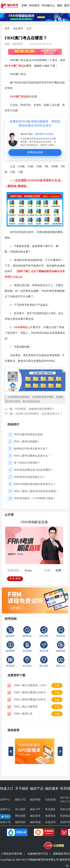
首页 (7, 28)
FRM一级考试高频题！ (27, 442)
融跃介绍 (20, 800)
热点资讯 (18, 28)
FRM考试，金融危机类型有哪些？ (35, 409)
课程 (60, 6)
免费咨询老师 (35, 152)
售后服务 (50, 809)
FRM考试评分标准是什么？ (29, 477)
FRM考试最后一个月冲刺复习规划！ (35, 498)
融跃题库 (35, 816)
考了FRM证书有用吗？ (27, 463)
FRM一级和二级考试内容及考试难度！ (36, 491)
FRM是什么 (48, 6)
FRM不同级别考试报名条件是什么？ (35, 484)
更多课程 (16, 578)
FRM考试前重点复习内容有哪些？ (33, 470)
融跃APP (35, 809)
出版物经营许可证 (38, 854)
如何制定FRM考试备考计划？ (31, 449)
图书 (67, 6)
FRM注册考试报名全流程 (28, 434)
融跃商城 (35, 822)
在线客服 (50, 800)
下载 (57, 686)
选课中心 (5, 809)
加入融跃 (20, 809)
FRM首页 (34, 6)
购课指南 (50, 816)
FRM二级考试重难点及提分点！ (32, 456)
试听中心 (5, 800)
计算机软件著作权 (12, 854)
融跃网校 (35, 800)
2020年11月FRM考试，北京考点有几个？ (39, 414)
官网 (24, 6)
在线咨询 (50, 822)
